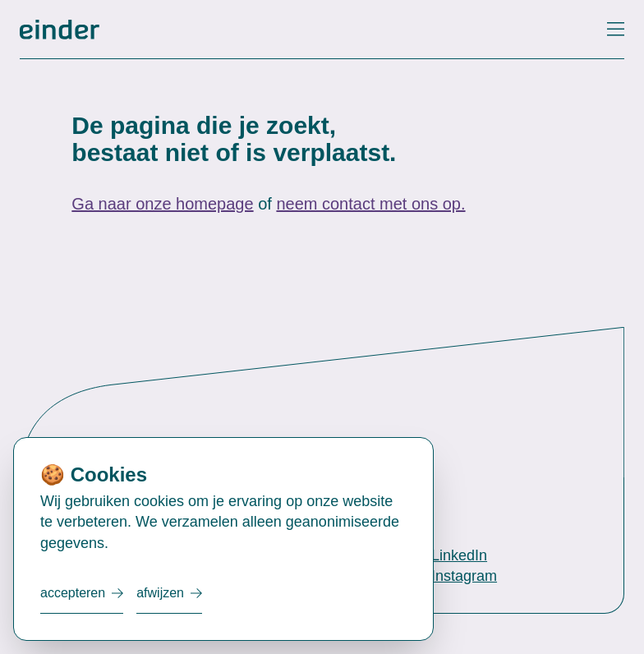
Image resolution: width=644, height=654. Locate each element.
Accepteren (73, 593)
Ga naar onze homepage (162, 204)
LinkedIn (459, 555)
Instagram (464, 576)
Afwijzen (160, 593)
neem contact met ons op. (370, 204)
